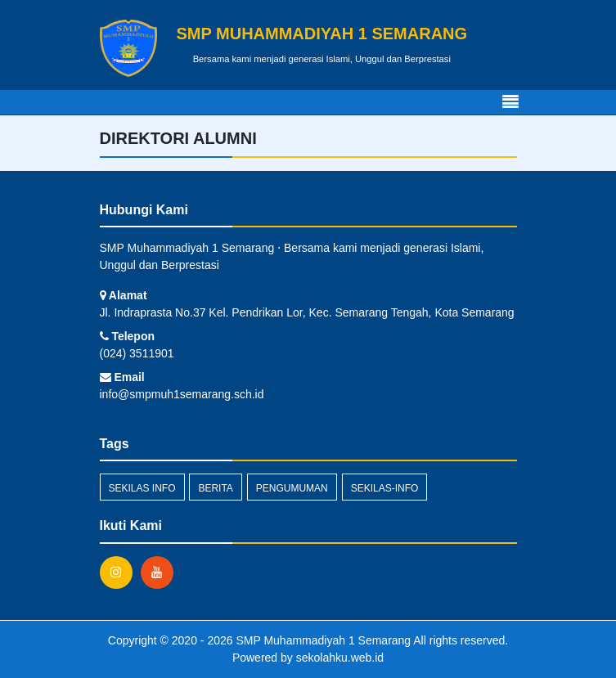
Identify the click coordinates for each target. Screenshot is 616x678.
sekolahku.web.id (340, 658)
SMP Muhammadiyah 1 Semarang (322, 640)
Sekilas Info (142, 488)
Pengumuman (292, 488)
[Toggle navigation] (510, 102)
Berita (215, 488)
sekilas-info (385, 488)
